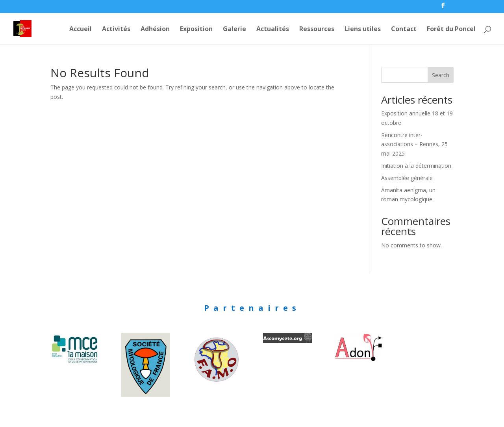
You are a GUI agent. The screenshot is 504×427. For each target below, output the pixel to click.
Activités (116, 30)
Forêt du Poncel (451, 30)
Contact (404, 30)
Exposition (196, 30)
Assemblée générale (407, 178)
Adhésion (155, 30)
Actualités (273, 30)
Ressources (317, 30)
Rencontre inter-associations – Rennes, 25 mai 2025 (414, 144)
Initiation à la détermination (416, 166)
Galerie (234, 30)
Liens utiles (363, 30)
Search (441, 75)
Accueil (81, 30)
